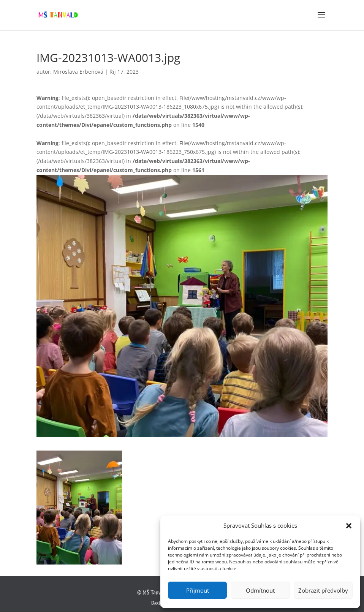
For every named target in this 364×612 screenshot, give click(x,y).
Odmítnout (260, 590)
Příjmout (198, 590)
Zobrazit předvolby (323, 590)
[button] (349, 526)
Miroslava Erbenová (78, 72)
